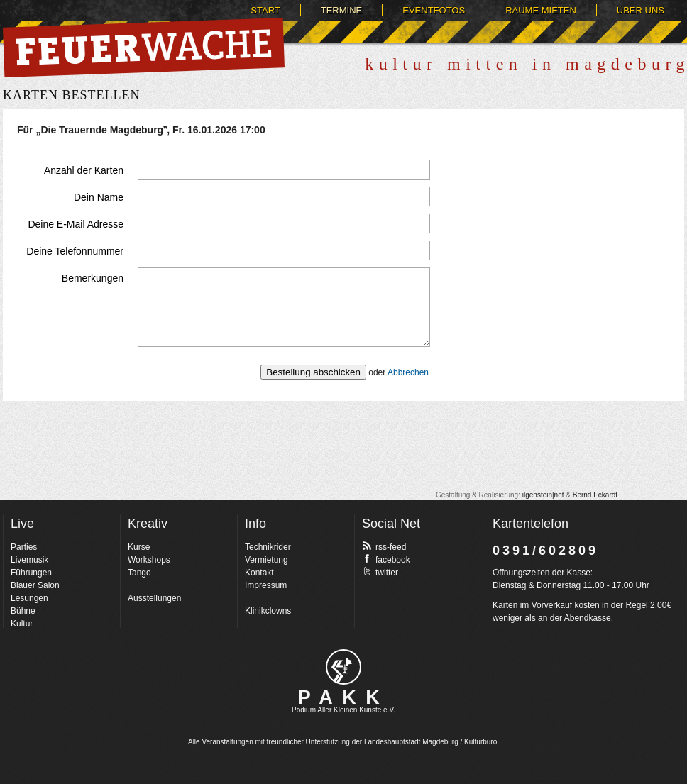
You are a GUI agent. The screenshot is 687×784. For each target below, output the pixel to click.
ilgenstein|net (543, 495)
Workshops (149, 560)
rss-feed (384, 546)
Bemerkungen (93, 278)
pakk (343, 667)
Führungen (31, 573)
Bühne (23, 611)
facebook (386, 559)
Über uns (641, 10)
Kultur (22, 624)
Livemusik (29, 560)
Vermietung (266, 560)
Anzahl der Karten (84, 170)
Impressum (266, 585)
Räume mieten (541, 10)
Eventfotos (434, 10)
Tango (139, 573)
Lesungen (29, 598)
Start (265, 10)
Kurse (139, 547)
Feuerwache (144, 48)
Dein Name (99, 197)
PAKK (344, 697)
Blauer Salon (35, 585)
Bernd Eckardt (595, 495)
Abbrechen (408, 372)
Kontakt (259, 573)
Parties (24, 547)
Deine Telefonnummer (75, 251)
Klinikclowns (268, 611)
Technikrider (268, 547)
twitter (380, 572)
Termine (342, 10)
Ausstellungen (154, 598)
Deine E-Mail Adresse (76, 224)
